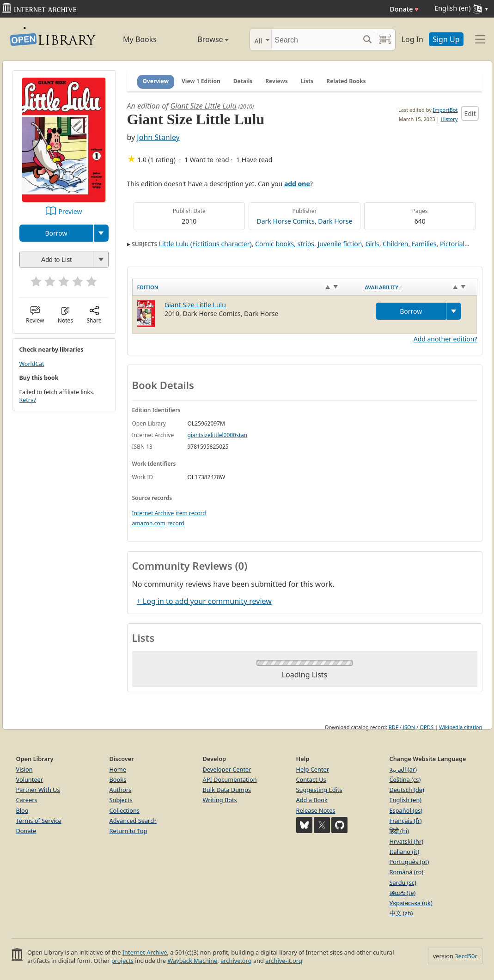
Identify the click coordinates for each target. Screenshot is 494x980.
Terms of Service (39, 821)
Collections (125, 810)
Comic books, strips (285, 244)
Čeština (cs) (405, 779)
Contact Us (311, 779)
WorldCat (32, 364)
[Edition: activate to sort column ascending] (246, 287)
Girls (372, 244)
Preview (70, 211)
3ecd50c (466, 956)
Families (424, 244)
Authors (121, 790)
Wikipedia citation (460, 727)
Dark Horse (335, 221)
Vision (24, 769)
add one (297, 184)
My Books (140, 39)
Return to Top (128, 831)
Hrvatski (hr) (407, 841)
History (449, 119)
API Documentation (230, 779)
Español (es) (406, 810)
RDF (393, 727)
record (176, 523)
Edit (470, 113)
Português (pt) (409, 862)
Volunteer (30, 779)
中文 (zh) (401, 913)
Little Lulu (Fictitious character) (205, 244)
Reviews (276, 81)
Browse (202, 39)
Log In (412, 39)
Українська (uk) (411, 903)
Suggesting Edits (319, 790)
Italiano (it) (405, 852)
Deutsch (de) (407, 790)
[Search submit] (368, 40)
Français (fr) (406, 821)
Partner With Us (38, 790)
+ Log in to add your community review (204, 601)
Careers (27, 800)
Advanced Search (133, 821)
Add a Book (312, 800)
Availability (383, 287)
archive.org (236, 961)
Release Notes (316, 810)
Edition (148, 287)
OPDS (427, 727)
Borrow (56, 233)
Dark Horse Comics (286, 221)
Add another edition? (445, 339)
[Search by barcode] (385, 40)
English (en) (406, 800)
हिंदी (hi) (399, 831)
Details (243, 81)
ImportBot (445, 110)
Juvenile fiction (340, 244)
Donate (404, 9)
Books (118, 779)
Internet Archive (153, 513)
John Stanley (158, 137)
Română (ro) (407, 872)
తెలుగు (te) (403, 893)
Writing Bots (220, 800)
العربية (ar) (403, 769)
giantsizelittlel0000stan (218, 435)
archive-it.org (284, 961)
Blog (22, 810)
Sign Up (446, 39)
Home (118, 769)
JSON (409, 727)
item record (191, 513)
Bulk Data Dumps (227, 790)
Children (395, 244)
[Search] (315, 40)
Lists (307, 81)
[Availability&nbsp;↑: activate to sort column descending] (418, 287)
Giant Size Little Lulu (203, 106)
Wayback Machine (192, 961)
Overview (156, 81)
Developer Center (227, 769)
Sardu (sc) (403, 883)
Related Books (346, 81)
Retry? (28, 400)
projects (122, 961)
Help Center (313, 769)
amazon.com (149, 523)
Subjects (121, 800)
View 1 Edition (201, 81)
